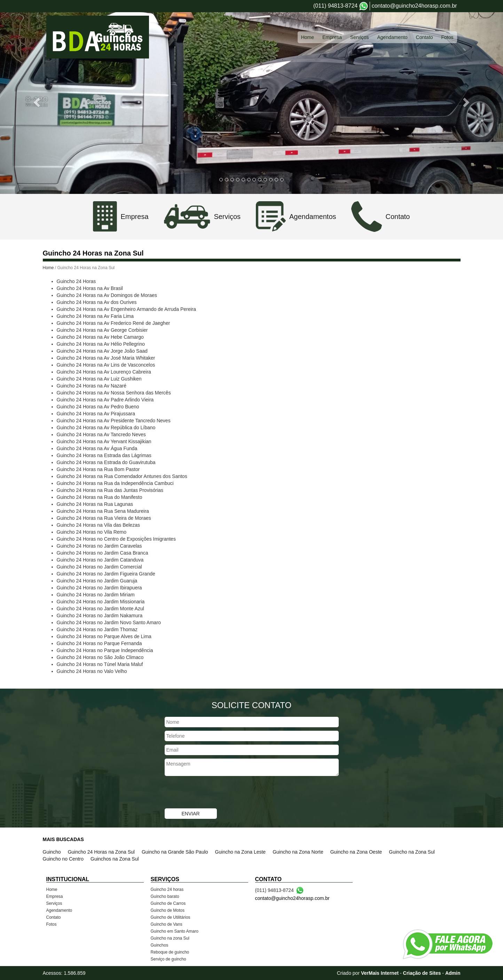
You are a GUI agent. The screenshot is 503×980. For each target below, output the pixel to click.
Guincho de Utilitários (171, 917)
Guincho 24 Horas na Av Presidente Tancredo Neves (114, 421)
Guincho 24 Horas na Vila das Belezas (98, 525)
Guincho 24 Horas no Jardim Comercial (99, 567)
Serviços (54, 903)
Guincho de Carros (168, 903)
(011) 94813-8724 (335, 6)
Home (48, 268)
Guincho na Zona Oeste (356, 852)
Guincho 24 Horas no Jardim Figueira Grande (106, 574)
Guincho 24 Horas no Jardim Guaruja (97, 581)
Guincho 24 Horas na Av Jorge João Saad (102, 351)
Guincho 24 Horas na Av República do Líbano (106, 428)
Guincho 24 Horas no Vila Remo (92, 532)
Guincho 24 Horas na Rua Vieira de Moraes (104, 518)
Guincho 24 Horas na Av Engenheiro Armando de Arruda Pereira (127, 309)
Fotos (52, 924)
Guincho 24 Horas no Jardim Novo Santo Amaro (109, 622)
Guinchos (160, 945)
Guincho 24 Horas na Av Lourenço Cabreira (104, 372)
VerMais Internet (380, 973)
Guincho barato (165, 896)
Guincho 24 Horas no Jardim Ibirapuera (99, 588)
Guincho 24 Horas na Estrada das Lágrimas (104, 455)
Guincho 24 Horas (76, 281)
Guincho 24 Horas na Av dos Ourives (97, 302)
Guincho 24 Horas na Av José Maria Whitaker (106, 358)
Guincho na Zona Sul (412, 852)
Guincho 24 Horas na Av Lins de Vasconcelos (106, 365)
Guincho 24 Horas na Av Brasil (90, 288)
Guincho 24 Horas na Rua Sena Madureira (103, 511)
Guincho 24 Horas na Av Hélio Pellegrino (101, 344)
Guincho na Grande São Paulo (175, 852)
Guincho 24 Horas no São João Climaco (100, 657)
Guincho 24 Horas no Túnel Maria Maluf (100, 664)
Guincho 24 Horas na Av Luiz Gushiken (99, 379)
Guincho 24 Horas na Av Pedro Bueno (98, 407)
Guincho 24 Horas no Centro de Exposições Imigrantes (116, 539)
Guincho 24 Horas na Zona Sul (101, 852)
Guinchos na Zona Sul (115, 859)
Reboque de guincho (170, 952)
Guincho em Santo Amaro (175, 931)
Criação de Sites (422, 973)
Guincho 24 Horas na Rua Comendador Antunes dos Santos (122, 476)
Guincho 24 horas (167, 889)
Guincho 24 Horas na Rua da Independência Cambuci (115, 483)
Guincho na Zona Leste (241, 852)
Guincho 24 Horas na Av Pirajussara (96, 414)
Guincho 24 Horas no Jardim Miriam (96, 595)
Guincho (52, 852)
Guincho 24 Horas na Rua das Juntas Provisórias (110, 490)
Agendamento (59, 910)
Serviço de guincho (168, 959)
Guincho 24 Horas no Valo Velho (92, 671)
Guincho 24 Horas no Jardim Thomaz (97, 629)
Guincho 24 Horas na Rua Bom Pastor (98, 469)
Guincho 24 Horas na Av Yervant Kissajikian (104, 441)
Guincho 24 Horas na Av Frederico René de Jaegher (113, 323)
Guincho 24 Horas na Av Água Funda (97, 448)
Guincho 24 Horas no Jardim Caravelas (99, 546)
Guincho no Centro (63, 859)
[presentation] (218, 793)
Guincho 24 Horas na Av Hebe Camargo (100, 337)
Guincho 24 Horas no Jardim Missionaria (101, 602)
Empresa (55, 896)
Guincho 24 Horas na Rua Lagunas (95, 504)
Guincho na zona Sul (170, 938)
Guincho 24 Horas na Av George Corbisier (102, 330)
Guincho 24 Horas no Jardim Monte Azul (100, 609)
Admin (453, 973)
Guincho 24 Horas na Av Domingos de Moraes (107, 295)
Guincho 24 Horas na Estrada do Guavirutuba (106, 462)
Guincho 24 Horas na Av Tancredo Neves (101, 434)
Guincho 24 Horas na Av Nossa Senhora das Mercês (114, 393)
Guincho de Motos (168, 910)
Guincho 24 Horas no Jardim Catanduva (100, 560)
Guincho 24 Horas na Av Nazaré (92, 386)
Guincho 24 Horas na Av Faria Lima (95, 316)
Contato (54, 917)
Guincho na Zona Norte (298, 852)
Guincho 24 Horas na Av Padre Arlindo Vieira (105, 400)
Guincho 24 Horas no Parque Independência (105, 650)
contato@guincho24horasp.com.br (414, 6)
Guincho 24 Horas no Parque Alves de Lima (104, 636)
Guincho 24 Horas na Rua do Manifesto (100, 497)
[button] (38, 102)
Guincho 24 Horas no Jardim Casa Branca (103, 553)
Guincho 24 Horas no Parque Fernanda (99, 643)
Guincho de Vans (167, 924)
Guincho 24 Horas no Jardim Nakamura (100, 616)
